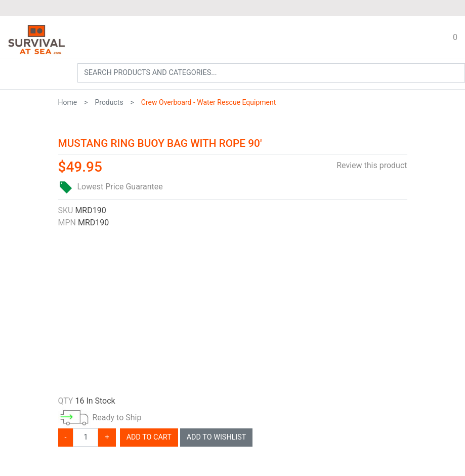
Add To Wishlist (217, 437)
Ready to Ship (117, 418)
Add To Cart (149, 437)
